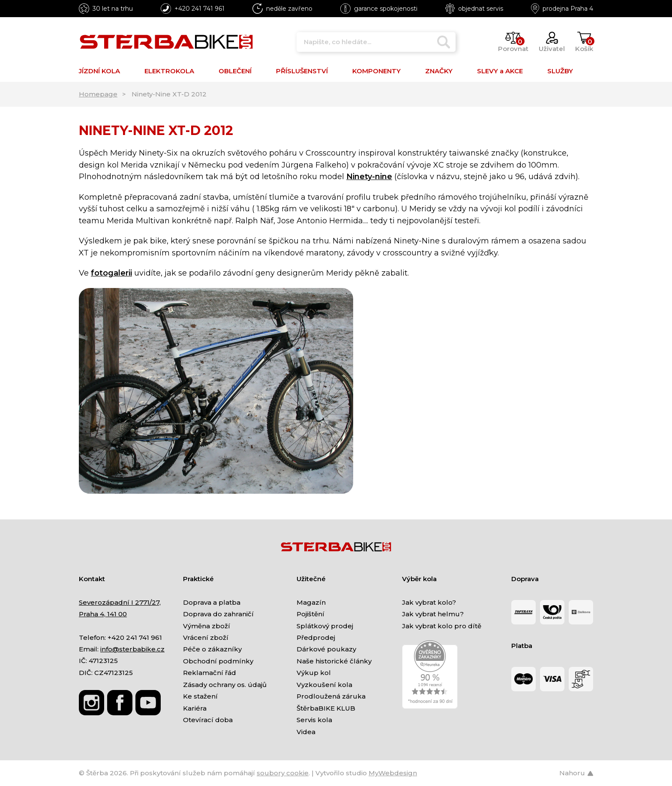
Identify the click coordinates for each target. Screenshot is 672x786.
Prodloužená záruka (331, 696)
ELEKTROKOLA (169, 71)
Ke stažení (200, 696)
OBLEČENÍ (235, 71)
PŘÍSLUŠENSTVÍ (302, 71)
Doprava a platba (212, 602)
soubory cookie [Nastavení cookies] (283, 773)
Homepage (98, 94)
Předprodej (316, 637)
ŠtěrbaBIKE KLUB (326, 708)
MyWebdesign (393, 773)
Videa (306, 732)
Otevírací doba (208, 720)
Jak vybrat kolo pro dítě (442, 626)
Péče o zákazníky (212, 649)
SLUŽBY (560, 71)
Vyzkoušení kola (324, 685)
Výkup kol (314, 673)
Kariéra (195, 708)
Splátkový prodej (325, 626)
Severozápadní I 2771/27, (120, 602)
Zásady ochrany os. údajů (225, 685)
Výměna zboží (207, 626)
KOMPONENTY (376, 71)
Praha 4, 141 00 (103, 614)
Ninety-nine (369, 177)
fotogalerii (111, 273)
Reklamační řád (210, 673)
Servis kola (314, 720)
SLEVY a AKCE (500, 71)
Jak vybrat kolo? (429, 602)
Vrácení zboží (206, 637)
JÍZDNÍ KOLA (99, 71)
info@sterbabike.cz (132, 649)
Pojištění (310, 614)
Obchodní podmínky (218, 661)
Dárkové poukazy (326, 649)
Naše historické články (334, 661)
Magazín (311, 602)
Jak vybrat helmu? (433, 614)
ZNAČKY (439, 71)
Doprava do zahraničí (218, 614)
